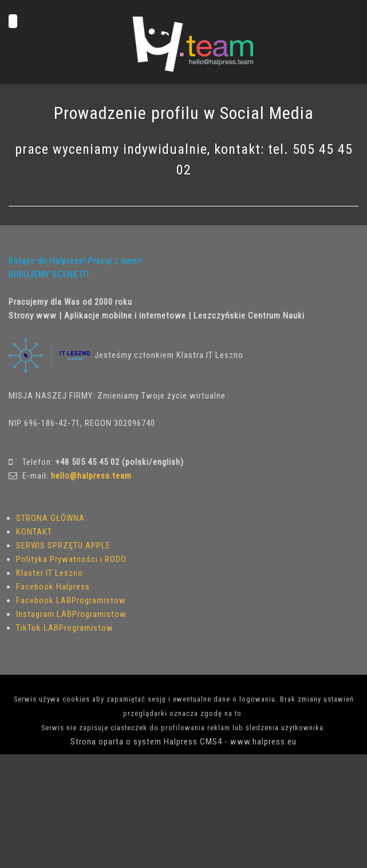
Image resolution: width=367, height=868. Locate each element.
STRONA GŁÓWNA (50, 518)
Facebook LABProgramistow (71, 600)
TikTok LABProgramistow (65, 628)
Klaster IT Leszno (50, 573)
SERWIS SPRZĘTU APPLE (63, 546)
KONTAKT (34, 532)
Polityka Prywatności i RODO (71, 559)
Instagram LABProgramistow (71, 614)
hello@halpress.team (91, 476)
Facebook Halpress (53, 587)
